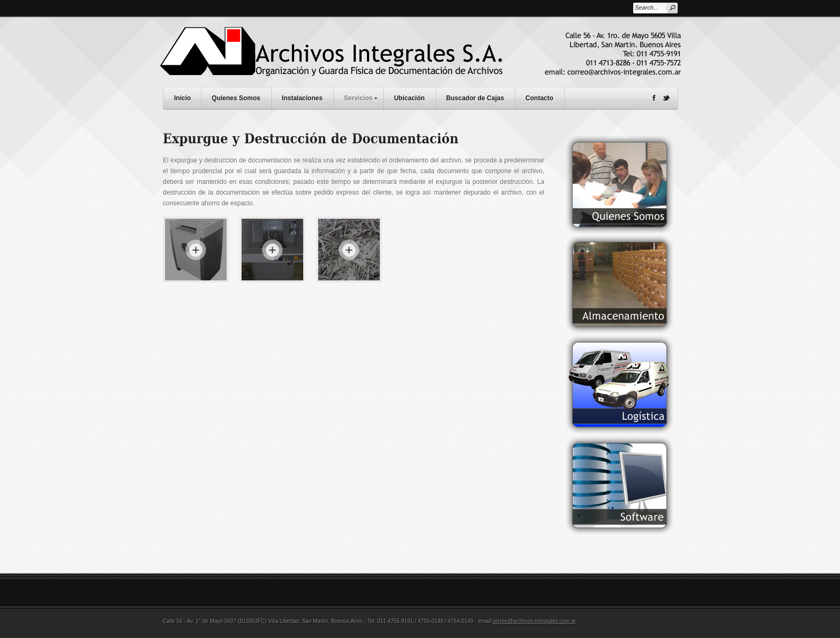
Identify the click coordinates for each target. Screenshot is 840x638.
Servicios (363, 97)
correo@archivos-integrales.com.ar (534, 621)
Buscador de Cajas (475, 98)
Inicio (182, 98)
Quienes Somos (236, 98)
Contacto (539, 98)
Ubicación (409, 98)
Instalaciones (302, 98)
